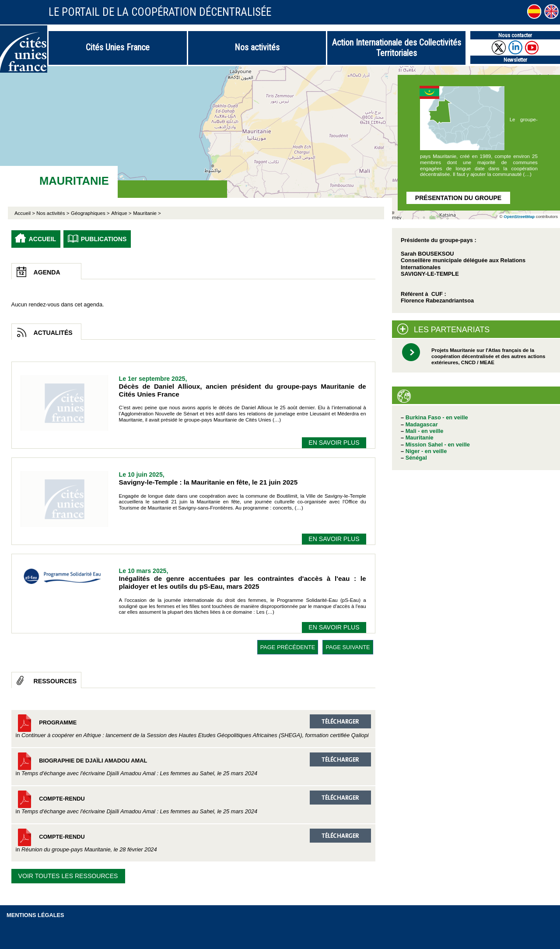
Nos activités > (53, 213)
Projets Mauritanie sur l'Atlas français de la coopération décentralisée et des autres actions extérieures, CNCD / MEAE (488, 356)
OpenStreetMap (519, 216)
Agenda (47, 272)
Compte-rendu (193, 803)
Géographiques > (90, 213)
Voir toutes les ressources (68, 876)
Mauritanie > (147, 213)
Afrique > (121, 213)
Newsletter (515, 60)
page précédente (288, 647)
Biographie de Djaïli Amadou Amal (193, 764)
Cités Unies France (118, 47)
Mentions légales (35, 915)
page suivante (348, 647)
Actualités (53, 333)
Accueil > (25, 213)
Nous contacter (515, 35)
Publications (104, 239)
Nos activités (257, 47)
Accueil (43, 239)
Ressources (55, 681)
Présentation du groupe (458, 198)
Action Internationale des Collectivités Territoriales (397, 48)
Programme (193, 726)
